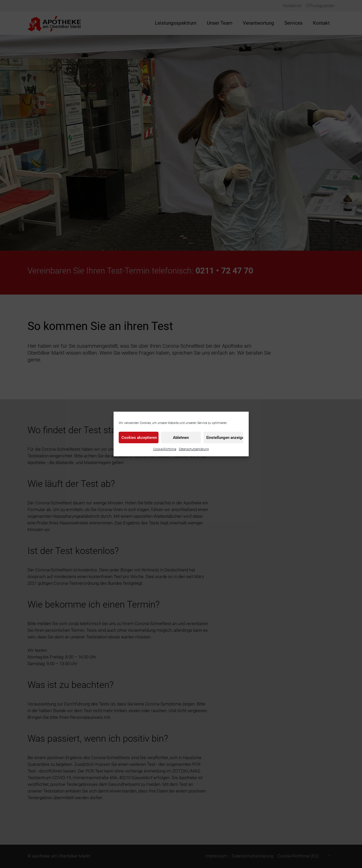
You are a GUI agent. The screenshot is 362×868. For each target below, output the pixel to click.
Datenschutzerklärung (194, 449)
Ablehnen (181, 438)
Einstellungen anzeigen (225, 438)
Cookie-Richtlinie (165, 449)
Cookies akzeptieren (139, 438)
